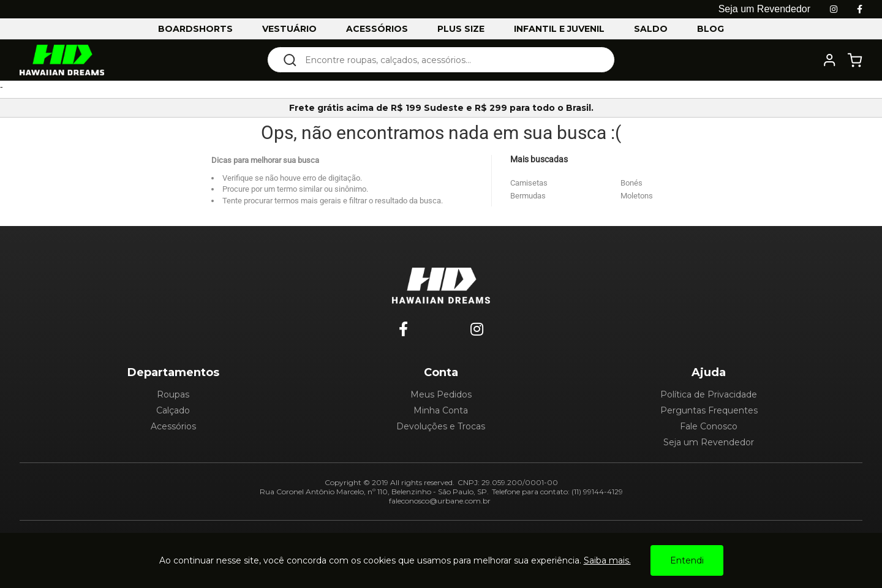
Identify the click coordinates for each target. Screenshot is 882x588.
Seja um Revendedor (709, 442)
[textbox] (449, 60)
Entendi (687, 560)
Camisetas (529, 183)
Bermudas (528, 196)
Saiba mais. (607, 560)
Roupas (173, 394)
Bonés (631, 183)
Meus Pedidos (441, 394)
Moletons (637, 196)
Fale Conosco (709, 426)
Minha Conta (441, 410)
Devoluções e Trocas (441, 426)
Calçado (173, 410)
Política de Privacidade (709, 394)
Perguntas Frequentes (709, 410)
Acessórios (173, 426)
